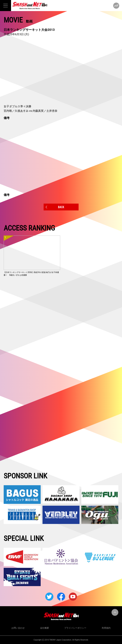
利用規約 (106, 628)
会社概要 (45, 628)
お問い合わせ (18, 628)
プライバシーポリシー (75, 628)
